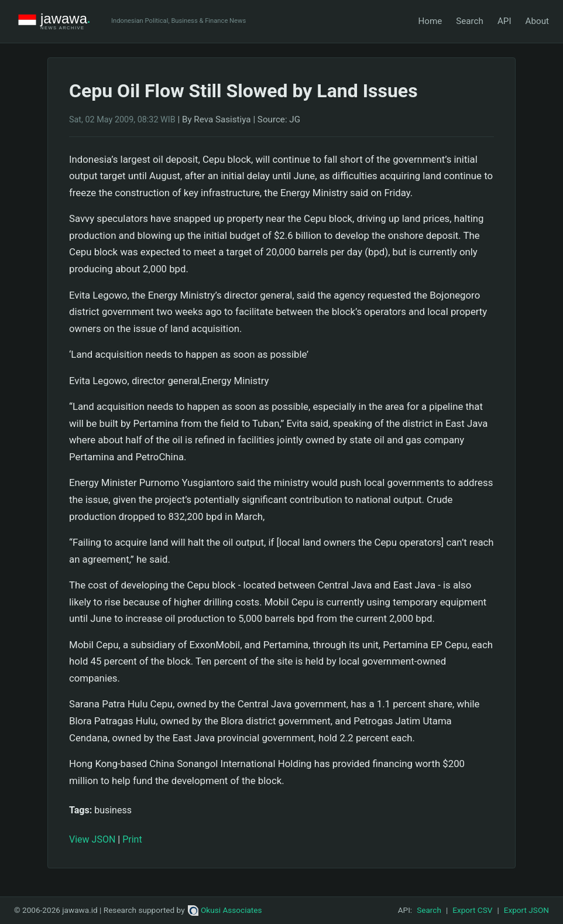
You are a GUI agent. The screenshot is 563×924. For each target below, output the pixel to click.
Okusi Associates (225, 910)
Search (470, 21)
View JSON (92, 839)
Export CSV (472, 910)
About (537, 21)
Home (430, 21)
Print (132, 839)
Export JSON (526, 910)
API (504, 21)
